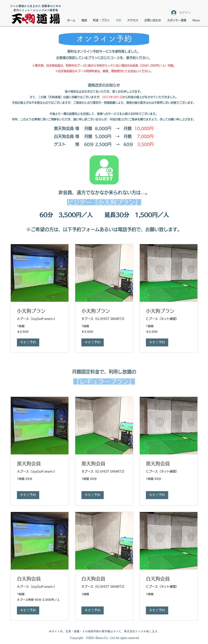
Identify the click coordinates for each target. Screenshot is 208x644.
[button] (28, 342)
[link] (40, 311)
